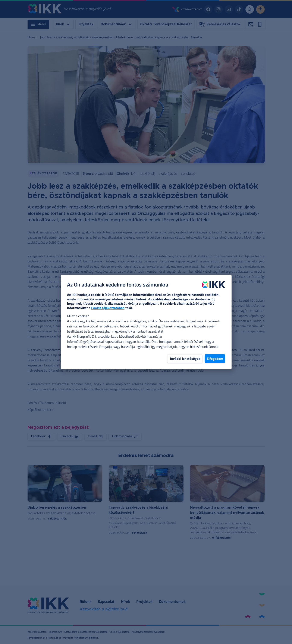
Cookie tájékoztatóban (108, 308)
